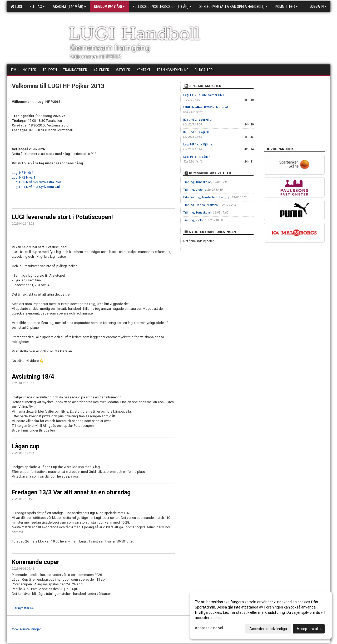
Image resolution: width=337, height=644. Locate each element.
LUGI (16, 7)
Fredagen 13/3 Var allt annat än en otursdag (71, 492)
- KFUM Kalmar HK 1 (204, 95)
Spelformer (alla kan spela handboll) (233, 7)
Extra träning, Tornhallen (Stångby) (207, 197)
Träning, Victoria (195, 190)
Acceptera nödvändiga (268, 629)
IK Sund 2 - (197, 120)
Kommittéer (287, 7)
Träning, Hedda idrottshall (201, 205)
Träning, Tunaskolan (197, 182)
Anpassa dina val (209, 628)
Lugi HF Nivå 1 (23, 173)
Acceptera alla (309, 629)
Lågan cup (26, 446)
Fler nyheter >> (23, 608)
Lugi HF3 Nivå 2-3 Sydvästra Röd (36, 182)
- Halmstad (206, 107)
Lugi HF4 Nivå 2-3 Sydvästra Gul (36, 187)
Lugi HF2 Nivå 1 (24, 177)
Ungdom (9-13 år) (109, 7)
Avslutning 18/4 (33, 377)
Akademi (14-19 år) (69, 7)
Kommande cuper (36, 562)
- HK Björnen (199, 144)
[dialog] (261, 615)
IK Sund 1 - (196, 132)
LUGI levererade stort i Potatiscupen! (62, 217)
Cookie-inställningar (26, 629)
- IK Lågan (197, 157)
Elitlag (37, 7)
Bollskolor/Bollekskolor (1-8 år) (162, 7)
